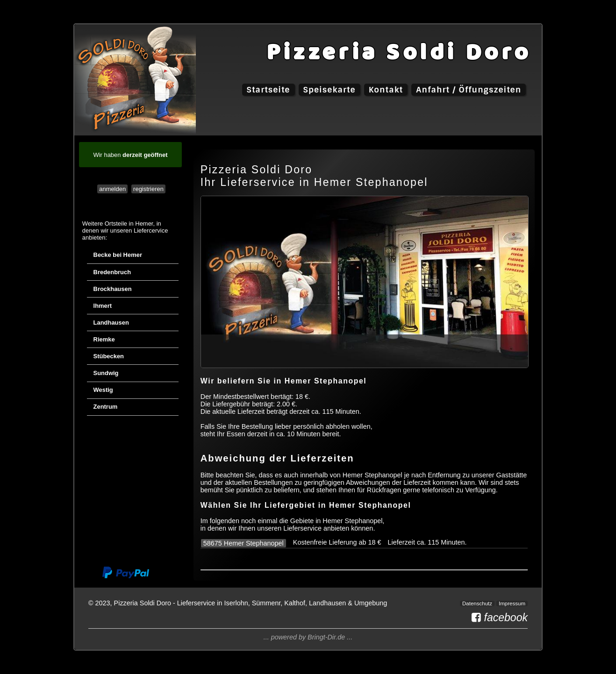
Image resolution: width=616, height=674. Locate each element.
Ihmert (103, 306)
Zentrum (106, 407)
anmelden (112, 189)
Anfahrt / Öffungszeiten (469, 90)
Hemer (144, 223)
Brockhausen (113, 289)
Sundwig (106, 373)
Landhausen (111, 323)
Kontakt (386, 90)
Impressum (512, 603)
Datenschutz (477, 603)
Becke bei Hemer (118, 255)
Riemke (104, 339)
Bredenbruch (112, 272)
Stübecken (109, 356)
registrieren (148, 189)
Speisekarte (329, 90)
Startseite (269, 90)
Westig (103, 390)
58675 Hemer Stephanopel (244, 543)
